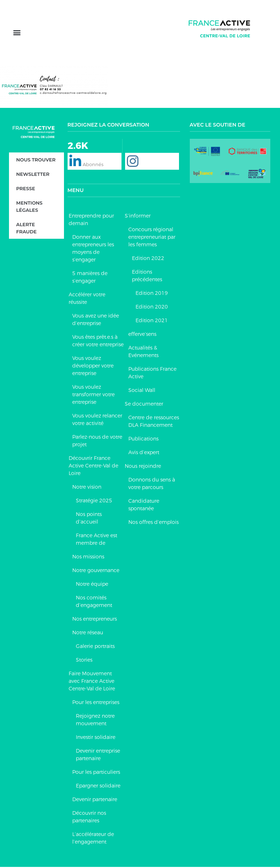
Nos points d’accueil (89, 519)
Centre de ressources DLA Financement (154, 422)
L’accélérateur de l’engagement (93, 839)
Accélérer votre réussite (87, 299)
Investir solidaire (96, 738)
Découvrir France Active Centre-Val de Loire (93, 467)
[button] (17, 33)
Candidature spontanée (144, 506)
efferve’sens (142, 335)
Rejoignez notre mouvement (95, 721)
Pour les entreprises (96, 703)
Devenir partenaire (95, 800)
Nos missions (88, 558)
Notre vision (87, 488)
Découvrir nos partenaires (89, 818)
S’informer (138, 217)
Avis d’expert (144, 453)
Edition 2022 (148, 259)
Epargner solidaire (98, 787)
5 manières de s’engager (90, 278)
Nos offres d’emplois (153, 523)
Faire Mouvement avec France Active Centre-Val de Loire (92, 682)
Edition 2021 (152, 321)
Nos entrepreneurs (95, 620)
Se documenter (144, 405)
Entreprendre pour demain (91, 221)
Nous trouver (36, 161)
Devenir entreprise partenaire (98, 756)
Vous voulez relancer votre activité (97, 421)
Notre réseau (88, 634)
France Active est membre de (97, 540)
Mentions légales (29, 207)
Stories (84, 661)
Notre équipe (92, 585)
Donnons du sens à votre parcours (152, 485)
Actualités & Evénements (143, 353)
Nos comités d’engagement (94, 602)
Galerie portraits (95, 647)
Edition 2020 (152, 308)
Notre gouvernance (96, 571)
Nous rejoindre (143, 467)
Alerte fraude (26, 229)
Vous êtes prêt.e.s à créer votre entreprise (98, 342)
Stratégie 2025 (94, 502)
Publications (143, 440)
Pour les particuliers (96, 773)
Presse (26, 189)
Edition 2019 (152, 294)
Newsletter (33, 175)
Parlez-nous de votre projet (97, 442)
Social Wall (142, 391)
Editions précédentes (147, 277)
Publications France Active (152, 374)
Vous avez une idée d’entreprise (96, 321)
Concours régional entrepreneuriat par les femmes (152, 238)
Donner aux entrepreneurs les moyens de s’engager (93, 249)
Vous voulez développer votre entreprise (93, 367)
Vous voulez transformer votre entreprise (93, 396)
